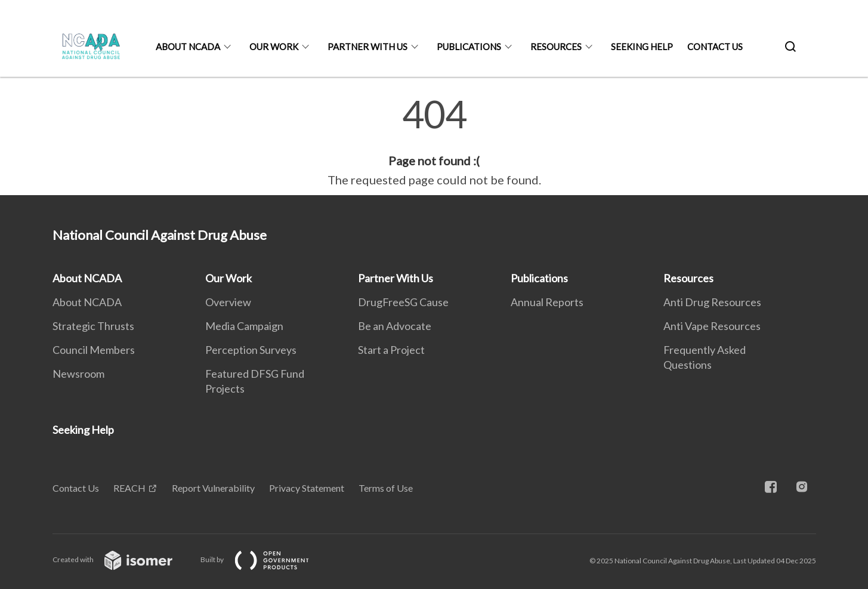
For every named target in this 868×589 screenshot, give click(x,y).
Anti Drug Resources (712, 302)
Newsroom (78, 374)
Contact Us (715, 47)
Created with (122, 559)
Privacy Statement (307, 488)
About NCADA (188, 47)
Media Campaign (244, 326)
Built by (264, 559)
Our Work (274, 47)
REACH (129, 488)
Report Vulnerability (213, 488)
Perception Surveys (251, 350)
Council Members (94, 350)
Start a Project (391, 350)
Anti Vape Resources (712, 326)
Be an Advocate (395, 326)
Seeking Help (642, 47)
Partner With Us (367, 47)
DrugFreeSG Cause (403, 302)
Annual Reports (547, 302)
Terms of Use (386, 488)
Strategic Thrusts (93, 326)
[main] (434, 142)
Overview (228, 302)
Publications (469, 47)
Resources (556, 47)
